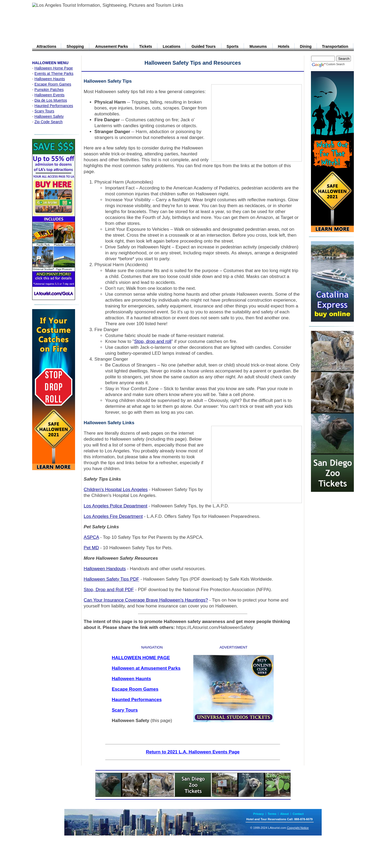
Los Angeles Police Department (115, 506)
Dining (306, 46)
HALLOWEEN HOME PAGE (141, 658)
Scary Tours (44, 111)
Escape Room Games (53, 84)
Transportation (335, 46)
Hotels (284, 46)
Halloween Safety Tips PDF (111, 579)
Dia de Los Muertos (51, 100)
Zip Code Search (49, 122)
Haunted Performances (54, 106)
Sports (232, 46)
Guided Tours (203, 46)
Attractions (46, 46)
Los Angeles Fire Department (113, 516)
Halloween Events (50, 95)
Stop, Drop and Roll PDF (109, 590)
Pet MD (91, 548)
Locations (172, 46)
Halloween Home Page (54, 68)
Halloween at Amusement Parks (146, 668)
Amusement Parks (112, 46)
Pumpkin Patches (49, 90)
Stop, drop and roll (153, 341)
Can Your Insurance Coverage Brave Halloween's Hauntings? (146, 600)
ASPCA (91, 537)
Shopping (75, 46)
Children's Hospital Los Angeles (116, 490)
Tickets (146, 46)
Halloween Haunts (50, 79)
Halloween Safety (49, 116)
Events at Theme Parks (54, 74)
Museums (258, 46)
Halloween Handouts (105, 569)
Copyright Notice (298, 828)
